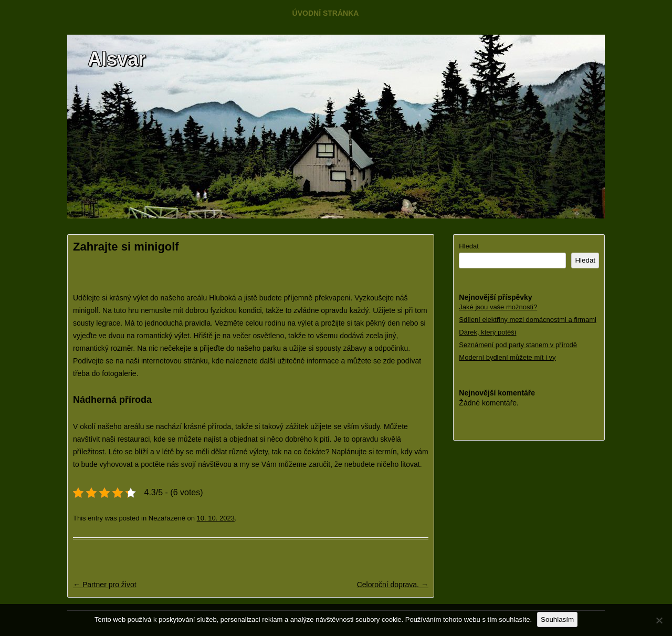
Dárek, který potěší (487, 332)
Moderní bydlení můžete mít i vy (507, 357)
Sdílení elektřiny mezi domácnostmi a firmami (528, 320)
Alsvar (117, 59)
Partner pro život (105, 585)
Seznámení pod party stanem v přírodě (518, 345)
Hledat (469, 246)
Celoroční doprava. (393, 585)
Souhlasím (557, 619)
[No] (659, 620)
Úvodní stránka (326, 13)
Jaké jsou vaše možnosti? (498, 307)
